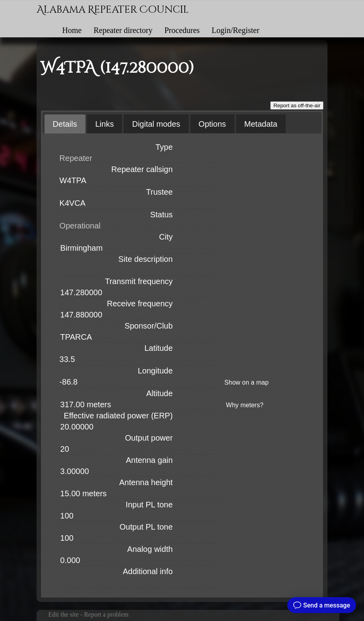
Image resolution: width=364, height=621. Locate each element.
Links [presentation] (105, 124)
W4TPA (73, 180)
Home (72, 30)
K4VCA (73, 203)
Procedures (182, 30)
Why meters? (245, 405)
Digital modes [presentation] (156, 124)
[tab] (65, 124)
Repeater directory (123, 30)
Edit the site (64, 614)
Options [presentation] (212, 124)
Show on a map (247, 382)
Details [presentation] (65, 124)
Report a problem (106, 614)
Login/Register (236, 30)
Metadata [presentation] (261, 124)
